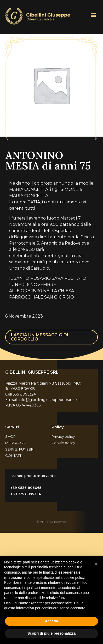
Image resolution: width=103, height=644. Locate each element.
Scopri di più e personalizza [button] (51, 633)
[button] (93, 15)
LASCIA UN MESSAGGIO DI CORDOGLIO (40, 337)
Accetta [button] (52, 621)
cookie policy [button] (74, 578)
